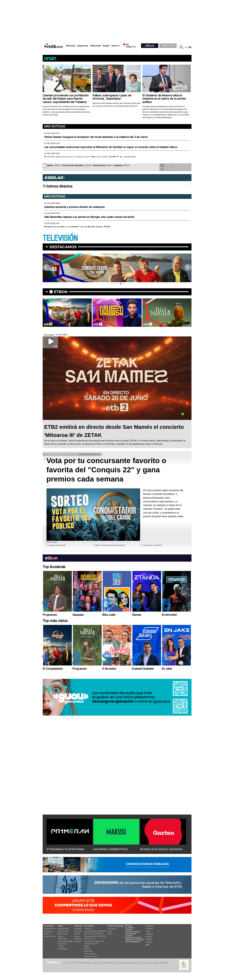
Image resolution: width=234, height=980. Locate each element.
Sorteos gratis (133, 932)
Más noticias (55, 126)
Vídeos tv (47, 934)
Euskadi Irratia (63, 929)
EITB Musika (62, 939)
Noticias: (78, 926)
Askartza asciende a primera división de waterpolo (74, 207)
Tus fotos (167, 165)
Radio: (61, 926)
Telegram (149, 937)
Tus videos (167, 169)
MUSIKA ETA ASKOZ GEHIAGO (161, 849)
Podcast (61, 946)
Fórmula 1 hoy (90, 939)
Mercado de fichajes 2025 (94, 941)
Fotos (110, 931)
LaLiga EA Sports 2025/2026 (95, 931)
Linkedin (149, 939)
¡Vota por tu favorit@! (57, 545)
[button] (111, 284)
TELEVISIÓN (60, 238)
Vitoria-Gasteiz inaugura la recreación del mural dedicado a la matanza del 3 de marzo (96, 137)
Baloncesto (88, 951)
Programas (62, 944)
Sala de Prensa (133, 942)
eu (186, 47)
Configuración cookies (128, 963)
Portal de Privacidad (83, 963)
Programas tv (49, 931)
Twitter (148, 931)
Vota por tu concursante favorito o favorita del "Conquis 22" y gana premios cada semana (106, 470)
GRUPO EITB (168, 45)
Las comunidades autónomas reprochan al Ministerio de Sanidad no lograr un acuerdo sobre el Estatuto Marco (111, 147)
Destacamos (63, 247)
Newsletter (150, 926)
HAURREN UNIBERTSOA (111, 849)
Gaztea (60, 936)
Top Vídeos (112, 929)
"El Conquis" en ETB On (152, 545)
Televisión (95, 46)
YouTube (149, 942)
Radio (106, 46)
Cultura (77, 936)
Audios (110, 934)
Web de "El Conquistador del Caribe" (110, 545)
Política (77, 934)
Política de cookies (110, 963)
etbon (61, 292)
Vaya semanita (49, 936)
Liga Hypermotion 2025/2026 (95, 936)
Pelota (87, 946)
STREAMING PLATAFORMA (65, 849)
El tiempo (130, 928)
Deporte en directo (91, 956)
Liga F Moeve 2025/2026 (94, 934)
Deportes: (89, 926)
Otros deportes (90, 954)
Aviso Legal (97, 963)
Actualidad (78, 929)
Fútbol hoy (88, 929)
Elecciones (131, 934)
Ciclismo (87, 949)
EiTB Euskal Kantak (65, 941)
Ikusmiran (78, 939)
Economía (78, 931)
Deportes (83, 46)
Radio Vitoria (63, 934)
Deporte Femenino (91, 944)
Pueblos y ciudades (135, 940)
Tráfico (129, 930)
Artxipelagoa (62, 949)
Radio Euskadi (63, 931)
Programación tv (50, 929)
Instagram (150, 934)
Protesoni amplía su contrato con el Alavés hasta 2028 (77, 227)
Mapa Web (164, 963)
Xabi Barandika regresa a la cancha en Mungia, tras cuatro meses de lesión (89, 217)
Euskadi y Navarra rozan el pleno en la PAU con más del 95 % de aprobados (90, 157)
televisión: (49, 926)
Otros (115, 46)
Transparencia (144, 963)
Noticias (71, 46)
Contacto (155, 963)
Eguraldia (78, 941)
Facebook (149, 929)
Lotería (129, 936)
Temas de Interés (133, 938)
